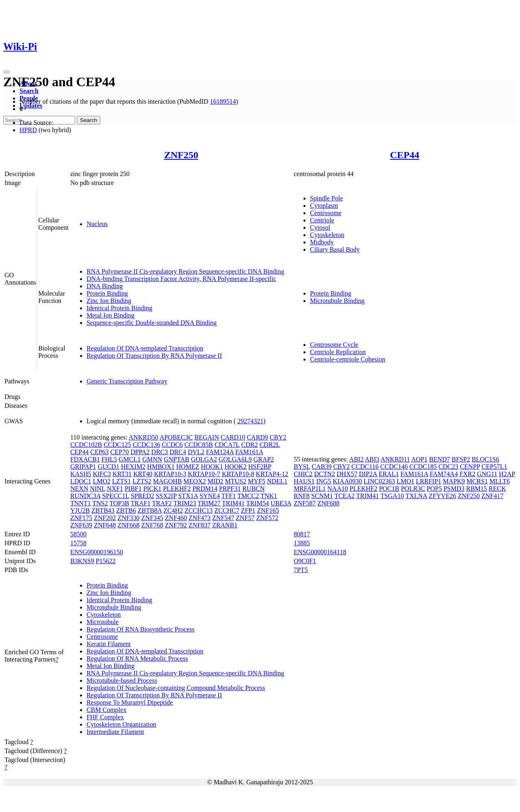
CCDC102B (86, 445)
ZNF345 (152, 518)
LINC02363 (379, 481)
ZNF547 (223, 518)
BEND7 (440, 459)
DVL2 (196, 452)
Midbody (322, 242)
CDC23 (448, 467)
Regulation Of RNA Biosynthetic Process (141, 629)
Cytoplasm (324, 206)
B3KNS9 (82, 561)
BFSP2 (461, 459)
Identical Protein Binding (119, 308)
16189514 (223, 101)
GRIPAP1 (83, 467)
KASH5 (81, 474)
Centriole (322, 220)
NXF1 (115, 489)
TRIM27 (209, 503)
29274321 (250, 421)
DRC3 (159, 452)
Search (29, 91)
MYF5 (257, 481)
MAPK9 (454, 481)
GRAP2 (264, 459)
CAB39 (322, 467)
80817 (302, 534)
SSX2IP (166, 496)
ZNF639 (81, 525)
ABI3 (372, 459)
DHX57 (347, 474)
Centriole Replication (338, 352)
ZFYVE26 (442, 496)
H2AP (507, 474)
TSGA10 (392, 496)
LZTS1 (121, 481)
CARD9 (257, 437)
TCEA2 (344, 496)
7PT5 (301, 570)
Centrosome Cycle (334, 345)
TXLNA (416, 496)
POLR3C (413, 489)
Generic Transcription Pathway (127, 381)
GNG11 (487, 474)
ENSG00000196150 (97, 552)
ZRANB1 (225, 525)
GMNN (152, 459)
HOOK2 (236, 467)
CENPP (470, 467)
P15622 (106, 561)
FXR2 (467, 474)
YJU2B (80, 510)
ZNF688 (328, 503)
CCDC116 (365, 467)
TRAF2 (162, 503)
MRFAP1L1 (310, 489)
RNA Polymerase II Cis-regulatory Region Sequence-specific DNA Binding (185, 271)
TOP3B (119, 503)
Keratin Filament (109, 644)
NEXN (79, 489)
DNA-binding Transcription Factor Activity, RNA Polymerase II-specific (181, 279)
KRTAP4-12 (272, 474)
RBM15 (477, 489)
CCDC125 (117, 445)
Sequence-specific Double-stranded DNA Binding (152, 323)
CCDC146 (394, 467)
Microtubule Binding (337, 301)
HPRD (28, 130)
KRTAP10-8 (238, 474)
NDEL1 (277, 481)
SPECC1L (116, 496)
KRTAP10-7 (204, 474)
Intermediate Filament (115, 732)
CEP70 (120, 452)
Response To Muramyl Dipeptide (130, 702)
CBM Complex (106, 710)
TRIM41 (233, 503)
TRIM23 (185, 503)
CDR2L (270, 445)
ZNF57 (245, 518)
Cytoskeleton (327, 235)
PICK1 (152, 489)
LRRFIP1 (429, 481)
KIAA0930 (347, 481)
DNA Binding (105, 286)
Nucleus (97, 224)
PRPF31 (230, 489)
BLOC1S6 (485, 459)
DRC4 (178, 452)
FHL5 (109, 459)
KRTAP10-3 (170, 474)
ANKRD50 (144, 437)
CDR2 (250, 445)
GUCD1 (108, 467)
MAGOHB (167, 481)
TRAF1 (141, 503)
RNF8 (302, 496)
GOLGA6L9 (235, 459)
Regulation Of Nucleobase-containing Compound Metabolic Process (176, 688)
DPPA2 (140, 452)
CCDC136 (147, 445)
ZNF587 (305, 503)
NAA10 (338, 489)
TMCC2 (248, 496)
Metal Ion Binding (110, 315)
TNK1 (269, 496)
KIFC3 (102, 474)
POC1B (389, 489)
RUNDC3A (86, 496)
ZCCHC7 (227, 510)
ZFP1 (248, 510)
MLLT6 (500, 481)
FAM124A (220, 452)
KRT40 (143, 474)
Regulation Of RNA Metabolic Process (137, 659)
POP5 (434, 489)
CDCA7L (227, 445)
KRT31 (122, 474)
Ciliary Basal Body (335, 249)
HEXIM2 (133, 467)
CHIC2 (303, 474)
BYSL (302, 467)
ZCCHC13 (198, 510)
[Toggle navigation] (6, 72)
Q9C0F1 (305, 561)
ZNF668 (128, 525)
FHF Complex (105, 717)
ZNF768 (152, 525)
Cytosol (320, 227)
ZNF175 (81, 518)
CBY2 (278, 437)
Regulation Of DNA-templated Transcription (145, 348)
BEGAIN (207, 437)
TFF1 (229, 496)
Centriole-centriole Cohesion (348, 359)
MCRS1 (477, 481)
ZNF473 (199, 518)
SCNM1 (322, 496)
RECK (497, 489)
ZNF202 (105, 518)
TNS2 (100, 503)
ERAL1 (389, 474)
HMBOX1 (161, 467)
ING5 (324, 481)
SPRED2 (143, 496)
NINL (97, 489)
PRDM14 (205, 489)
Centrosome (326, 213)
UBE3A (281, 503)
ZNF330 (128, 518)
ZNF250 (181, 155)
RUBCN (253, 489)
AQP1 (419, 459)
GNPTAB (177, 459)
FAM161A (249, 452)
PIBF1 (133, 489)
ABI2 (356, 459)
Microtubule (103, 622)
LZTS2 (142, 481)
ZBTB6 (126, 510)
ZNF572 (267, 518)
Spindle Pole (326, 198)
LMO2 (102, 481)
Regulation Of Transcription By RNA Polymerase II (154, 356)
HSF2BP (260, 467)
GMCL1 (130, 459)
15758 (78, 543)
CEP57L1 (494, 467)
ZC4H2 (173, 510)
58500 (78, 534)
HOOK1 (212, 467)
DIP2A (368, 474)
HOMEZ (188, 467)
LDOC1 (81, 481)
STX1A (188, 496)
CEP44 (405, 155)
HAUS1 (304, 481)
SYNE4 (210, 496)
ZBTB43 (103, 510)
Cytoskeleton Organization (121, 724)
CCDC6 (172, 445)
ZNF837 (199, 525)
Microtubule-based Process (122, 680)
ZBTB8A (150, 510)
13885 (302, 543)
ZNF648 (105, 525)
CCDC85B (199, 445)
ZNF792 (176, 525)
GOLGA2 (204, 459)
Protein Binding (107, 293)
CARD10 (233, 437)
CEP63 (99, 452)
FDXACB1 (85, 459)
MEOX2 (195, 481)
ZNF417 (492, 496)
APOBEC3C (176, 437)
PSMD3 (454, 489)
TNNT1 (81, 503)
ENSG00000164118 (320, 552)
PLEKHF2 (177, 489)
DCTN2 (325, 474)
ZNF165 (268, 510)
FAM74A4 (444, 474)
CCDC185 (423, 467)
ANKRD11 (395, 459)
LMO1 (405, 481)
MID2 (216, 481)
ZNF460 (176, 518)
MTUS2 (236, 481)
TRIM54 (258, 503)
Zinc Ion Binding (109, 301)
